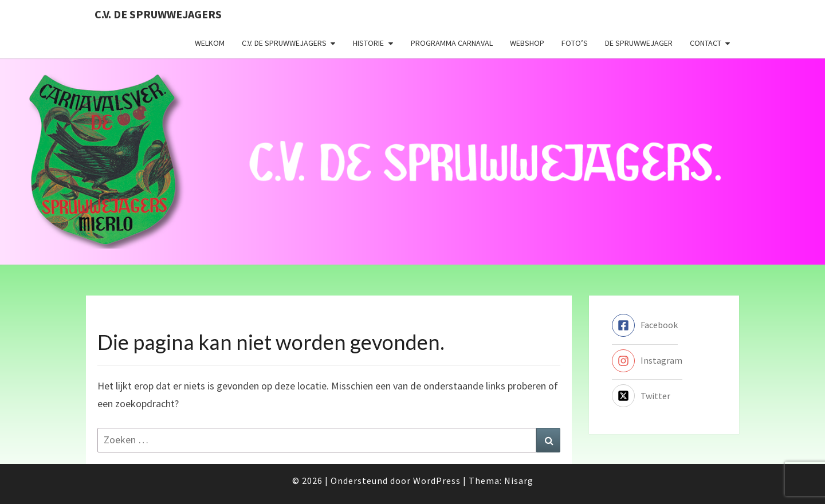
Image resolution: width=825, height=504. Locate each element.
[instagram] (647, 361)
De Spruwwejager (639, 43)
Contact (706, 43)
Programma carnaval (452, 43)
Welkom (210, 43)
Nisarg (519, 481)
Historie (368, 43)
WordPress (437, 481)
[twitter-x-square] (641, 396)
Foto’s (575, 43)
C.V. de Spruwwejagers (158, 14)
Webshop (527, 43)
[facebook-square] (645, 325)
